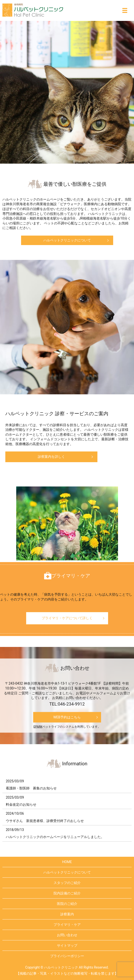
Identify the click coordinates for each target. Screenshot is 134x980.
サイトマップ (67, 945)
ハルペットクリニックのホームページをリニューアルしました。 (55, 837)
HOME (67, 862)
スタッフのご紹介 (67, 883)
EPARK (38, 727)
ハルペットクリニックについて (67, 240)
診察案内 (67, 914)
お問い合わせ (67, 935)
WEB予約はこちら (67, 717)
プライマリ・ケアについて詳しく (67, 618)
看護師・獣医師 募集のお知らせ (31, 788)
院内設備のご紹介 (67, 893)
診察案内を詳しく (51, 457)
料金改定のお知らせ (21, 804)
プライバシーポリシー (67, 956)
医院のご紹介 (67, 904)
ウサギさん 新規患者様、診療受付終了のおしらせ (45, 821)
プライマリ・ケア (67, 925)
